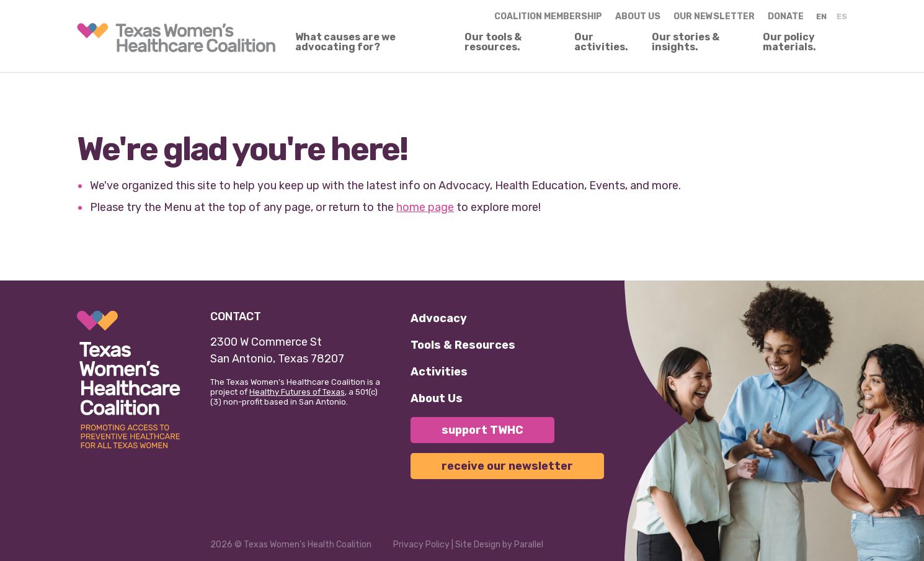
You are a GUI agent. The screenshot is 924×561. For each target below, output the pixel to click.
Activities (439, 372)
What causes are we (345, 42)
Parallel (529, 545)
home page (425, 207)
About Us (437, 398)
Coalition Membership (548, 16)
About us (638, 16)
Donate (786, 16)
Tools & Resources (463, 345)
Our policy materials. (789, 42)
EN (821, 16)
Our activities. (601, 42)
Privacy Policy (421, 545)
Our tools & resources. (493, 42)
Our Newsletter (714, 16)
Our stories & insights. (686, 42)
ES (842, 16)
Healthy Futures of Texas (297, 392)
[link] (176, 38)
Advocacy (439, 318)
